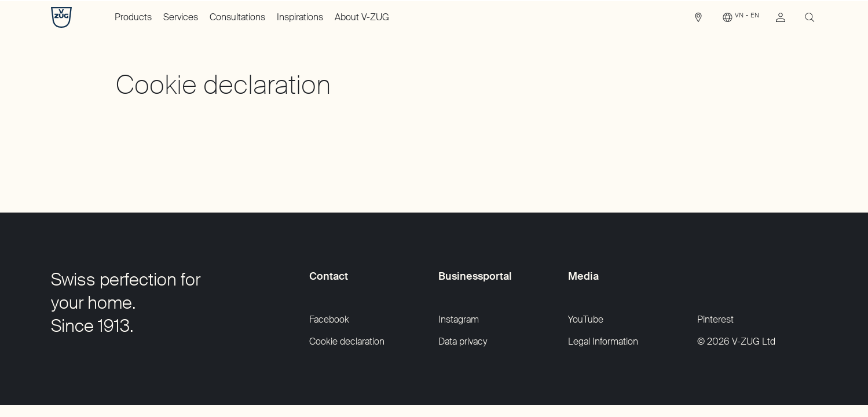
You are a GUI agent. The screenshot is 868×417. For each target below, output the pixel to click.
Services (181, 17)
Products (133, 17)
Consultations (237, 17)
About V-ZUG (362, 17)
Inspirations (300, 17)
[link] (698, 20)
